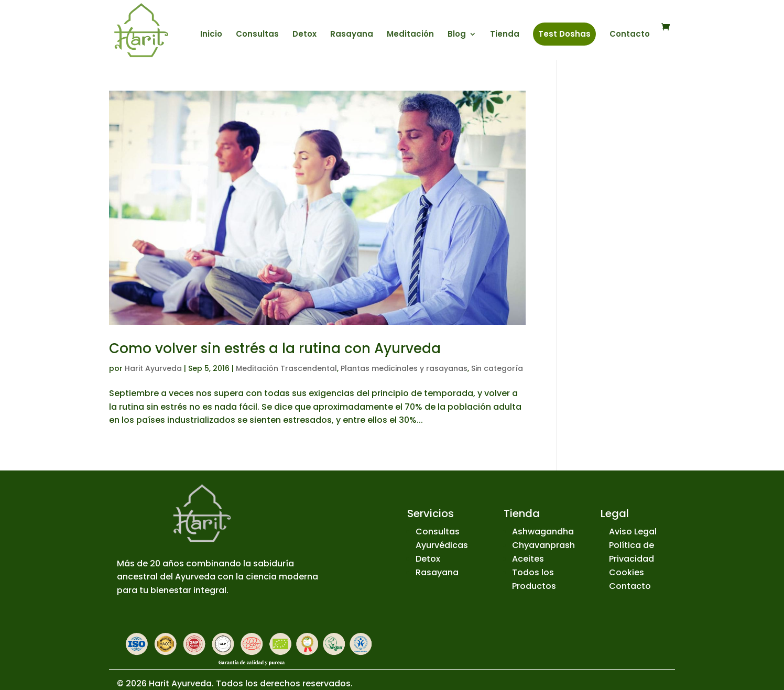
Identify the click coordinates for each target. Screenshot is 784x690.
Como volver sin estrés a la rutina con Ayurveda (275, 348)
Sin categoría (497, 368)
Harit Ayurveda (153, 368)
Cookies (627, 572)
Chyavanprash (543, 545)
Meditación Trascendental (286, 368)
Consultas (257, 35)
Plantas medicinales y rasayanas (404, 368)
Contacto (630, 35)
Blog (457, 35)
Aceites (528, 559)
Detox (304, 35)
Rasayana (352, 35)
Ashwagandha (543, 532)
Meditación (410, 35)
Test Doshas (564, 34)
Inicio (211, 35)
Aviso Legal (633, 532)
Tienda (505, 35)
